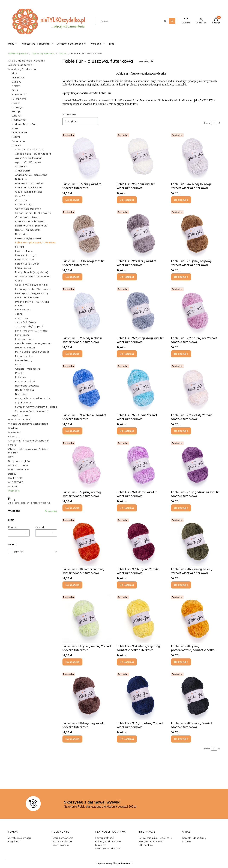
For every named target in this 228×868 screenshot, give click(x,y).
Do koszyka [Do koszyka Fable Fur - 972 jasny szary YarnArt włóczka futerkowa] (127, 354)
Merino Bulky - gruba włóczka (32, 352)
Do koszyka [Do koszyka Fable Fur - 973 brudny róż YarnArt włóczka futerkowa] (181, 354)
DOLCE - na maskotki (28, 230)
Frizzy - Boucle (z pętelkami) (32, 272)
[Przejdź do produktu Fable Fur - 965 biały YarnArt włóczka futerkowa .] (87, 156)
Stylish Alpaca (23, 403)
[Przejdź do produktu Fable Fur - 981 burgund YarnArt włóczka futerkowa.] (141, 541)
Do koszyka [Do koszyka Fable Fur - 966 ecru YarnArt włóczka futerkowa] (127, 200)
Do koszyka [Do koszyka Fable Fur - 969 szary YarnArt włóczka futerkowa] (127, 277)
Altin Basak (18, 78)
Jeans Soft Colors (26, 322)
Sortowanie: (69, 114)
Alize (14, 73)
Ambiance (21, 166)
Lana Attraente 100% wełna (31, 331)
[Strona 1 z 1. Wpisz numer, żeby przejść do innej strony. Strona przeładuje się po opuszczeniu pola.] (214, 123)
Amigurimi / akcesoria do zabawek (29, 441)
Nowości (13, 486)
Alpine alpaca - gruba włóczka (33, 154)
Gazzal (16, 103)
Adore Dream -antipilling (29, 149)
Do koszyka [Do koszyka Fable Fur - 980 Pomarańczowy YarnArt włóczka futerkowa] (72, 585)
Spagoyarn (18, 141)
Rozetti (16, 137)
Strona (207, 123)
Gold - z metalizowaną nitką (31, 285)
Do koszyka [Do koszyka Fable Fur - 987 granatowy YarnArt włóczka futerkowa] (127, 739)
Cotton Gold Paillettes (28, 209)
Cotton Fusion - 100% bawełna (33, 213)
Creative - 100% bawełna (30, 221)
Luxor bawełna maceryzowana (33, 343)
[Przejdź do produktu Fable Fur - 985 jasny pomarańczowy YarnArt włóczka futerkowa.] (196, 618)
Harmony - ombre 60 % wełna (33, 289)
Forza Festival (23, 268)
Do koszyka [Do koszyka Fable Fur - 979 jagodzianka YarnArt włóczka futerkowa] (181, 508)
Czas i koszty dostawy (108, 848)
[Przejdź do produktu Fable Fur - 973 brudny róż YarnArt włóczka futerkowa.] (196, 310)
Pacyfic (20, 373)
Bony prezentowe (18, 470)
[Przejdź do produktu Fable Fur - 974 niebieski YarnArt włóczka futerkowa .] (87, 387)
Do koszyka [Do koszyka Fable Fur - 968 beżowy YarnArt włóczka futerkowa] (72, 277)
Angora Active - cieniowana (31, 175)
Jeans (19, 314)
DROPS (16, 86)
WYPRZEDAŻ (16, 482)
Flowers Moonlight (26, 255)
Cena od (13, 527)
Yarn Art (63, 53)
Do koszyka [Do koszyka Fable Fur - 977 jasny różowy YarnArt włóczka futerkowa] (72, 508)
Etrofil (15, 90)
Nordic (19, 364)
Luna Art (16, 116)
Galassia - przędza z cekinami (33, 276)
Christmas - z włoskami (29, 188)
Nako (15, 128)
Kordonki (13, 428)
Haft (11, 457)
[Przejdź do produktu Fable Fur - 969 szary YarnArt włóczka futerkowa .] (141, 233)
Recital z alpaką (24, 390)
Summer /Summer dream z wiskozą (36, 407)
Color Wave (22, 196)
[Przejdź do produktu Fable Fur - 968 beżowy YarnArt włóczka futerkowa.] (87, 233)
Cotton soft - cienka (27, 217)
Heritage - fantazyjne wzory (32, 293)
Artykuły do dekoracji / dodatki (26, 61)
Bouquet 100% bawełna (29, 183)
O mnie (186, 841)
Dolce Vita (21, 234)
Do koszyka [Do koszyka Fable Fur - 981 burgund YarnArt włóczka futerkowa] (127, 585)
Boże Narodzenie (18, 465)
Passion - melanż (25, 381)
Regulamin (14, 841)
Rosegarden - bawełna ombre (33, 398)
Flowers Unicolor (25, 259)
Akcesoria (14, 436)
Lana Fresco (22, 335)
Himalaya (17, 107)
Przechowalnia (60, 845)
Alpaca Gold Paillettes (28, 162)
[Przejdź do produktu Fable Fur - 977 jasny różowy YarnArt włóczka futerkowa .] (87, 464)
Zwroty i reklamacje (20, 838)
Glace (19, 281)
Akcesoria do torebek (21, 65)
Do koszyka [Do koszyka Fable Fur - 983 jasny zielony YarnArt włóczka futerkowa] (72, 662)
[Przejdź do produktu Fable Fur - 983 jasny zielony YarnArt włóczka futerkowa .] (87, 618)
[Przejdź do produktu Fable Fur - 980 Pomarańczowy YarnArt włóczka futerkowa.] (87, 541)
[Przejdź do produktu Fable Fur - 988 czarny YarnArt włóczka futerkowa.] (196, 695)
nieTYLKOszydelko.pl (18, 53)
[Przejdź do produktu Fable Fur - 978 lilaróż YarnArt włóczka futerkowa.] (141, 464)
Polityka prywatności (151, 841)
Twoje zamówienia (62, 838)
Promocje (14, 491)
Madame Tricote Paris (25, 124)
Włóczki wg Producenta (43, 53)
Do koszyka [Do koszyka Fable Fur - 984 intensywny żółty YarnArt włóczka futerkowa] (127, 662)
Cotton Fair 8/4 (24, 204)
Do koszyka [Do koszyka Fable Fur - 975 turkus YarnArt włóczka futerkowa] (127, 431)
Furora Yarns (19, 99)
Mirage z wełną (24, 356)
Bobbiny (16, 82)
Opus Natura (19, 133)
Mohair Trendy (24, 360)
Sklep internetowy (113, 863)
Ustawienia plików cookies (154, 838)
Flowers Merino (24, 251)
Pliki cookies (146, 845)
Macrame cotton (25, 348)
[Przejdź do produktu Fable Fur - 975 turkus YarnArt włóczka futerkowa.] (141, 387)
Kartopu (16, 111)
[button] (172, 21)
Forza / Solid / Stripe (27, 264)
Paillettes (20, 377)
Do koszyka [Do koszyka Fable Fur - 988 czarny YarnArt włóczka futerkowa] (181, 739)
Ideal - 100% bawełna (28, 297)
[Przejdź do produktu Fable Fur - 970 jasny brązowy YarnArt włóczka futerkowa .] (196, 233)
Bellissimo (21, 179)
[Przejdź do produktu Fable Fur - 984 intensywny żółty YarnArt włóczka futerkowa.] (141, 618)
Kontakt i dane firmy (194, 838)
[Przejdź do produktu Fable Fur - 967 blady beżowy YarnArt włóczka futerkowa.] (196, 156)
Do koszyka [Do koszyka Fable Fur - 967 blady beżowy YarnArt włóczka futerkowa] (181, 200)
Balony (12, 474)
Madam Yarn (19, 120)
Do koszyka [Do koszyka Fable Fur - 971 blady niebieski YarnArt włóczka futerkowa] (72, 354)
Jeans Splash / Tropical (29, 326)
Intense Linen (23, 309)
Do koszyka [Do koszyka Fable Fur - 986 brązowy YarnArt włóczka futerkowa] (72, 739)
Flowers (20, 247)
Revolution (21, 394)
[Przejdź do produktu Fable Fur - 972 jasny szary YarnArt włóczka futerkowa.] (141, 310)
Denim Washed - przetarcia (31, 226)
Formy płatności (105, 838)
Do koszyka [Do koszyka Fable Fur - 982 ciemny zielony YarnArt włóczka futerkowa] (181, 585)
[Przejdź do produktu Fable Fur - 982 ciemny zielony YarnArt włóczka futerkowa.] (196, 541)
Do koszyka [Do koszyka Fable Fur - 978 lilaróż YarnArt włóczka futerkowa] (127, 508)
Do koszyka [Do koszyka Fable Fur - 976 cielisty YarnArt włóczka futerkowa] (181, 431)
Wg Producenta (21, 415)
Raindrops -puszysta (27, 386)
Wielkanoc (14, 432)
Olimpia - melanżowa (28, 369)
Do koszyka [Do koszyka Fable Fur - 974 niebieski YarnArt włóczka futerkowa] (72, 431)
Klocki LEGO (15, 478)
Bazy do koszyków (19, 461)
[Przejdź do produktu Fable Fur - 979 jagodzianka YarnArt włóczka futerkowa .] (196, 464)
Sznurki (12, 445)
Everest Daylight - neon (29, 238)
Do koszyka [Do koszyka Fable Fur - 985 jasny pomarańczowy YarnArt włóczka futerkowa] (181, 662)
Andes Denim (23, 171)
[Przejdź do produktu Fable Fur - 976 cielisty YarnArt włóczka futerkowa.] (196, 387)
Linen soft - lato (24, 339)
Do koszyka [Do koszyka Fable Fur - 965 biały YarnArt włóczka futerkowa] (72, 200)
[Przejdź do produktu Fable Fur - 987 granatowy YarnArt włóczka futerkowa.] (141, 695)
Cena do (40, 527)
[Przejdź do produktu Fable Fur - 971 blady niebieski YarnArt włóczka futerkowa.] (87, 310)
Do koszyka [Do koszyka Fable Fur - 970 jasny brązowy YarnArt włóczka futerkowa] (181, 277)
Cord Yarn (21, 200)
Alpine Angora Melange (29, 158)
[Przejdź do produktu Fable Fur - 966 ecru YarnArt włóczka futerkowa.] (141, 156)
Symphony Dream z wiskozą (32, 411)
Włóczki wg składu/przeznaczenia (28, 424)
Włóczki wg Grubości (20, 419)
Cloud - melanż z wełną (29, 192)
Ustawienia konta (62, 841)
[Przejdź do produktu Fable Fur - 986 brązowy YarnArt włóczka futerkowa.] (87, 695)
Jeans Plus (21, 318)
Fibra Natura (19, 94)
